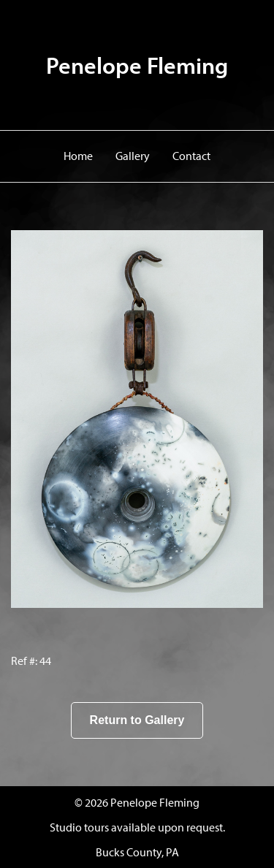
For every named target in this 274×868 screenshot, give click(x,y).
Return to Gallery (137, 720)
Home (78, 156)
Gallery (133, 156)
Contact (191, 156)
